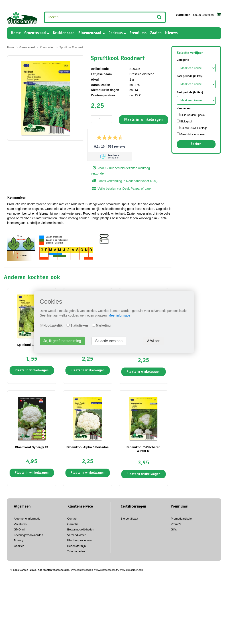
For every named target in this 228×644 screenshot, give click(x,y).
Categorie (183, 60)
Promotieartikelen (182, 519)
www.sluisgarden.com (132, 570)
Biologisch (185, 121)
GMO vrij (19, 529)
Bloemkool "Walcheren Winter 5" (143, 449)
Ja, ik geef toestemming (62, 341)
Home (16, 33)
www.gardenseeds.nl (82, 570)
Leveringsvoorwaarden (28, 535)
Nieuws (171, 33)
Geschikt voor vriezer (191, 134)
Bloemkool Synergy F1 (32, 447)
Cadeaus (116, 33)
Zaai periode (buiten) (190, 92)
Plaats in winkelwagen (144, 120)
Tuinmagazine (76, 551)
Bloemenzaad (90, 33)
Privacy (19, 540)
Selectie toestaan (109, 341)
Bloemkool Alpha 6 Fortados (88, 447)
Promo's (176, 524)
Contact (72, 519)
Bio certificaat (129, 519)
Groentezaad (35, 33)
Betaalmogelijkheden (81, 529)
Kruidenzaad (64, 33)
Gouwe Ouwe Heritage (192, 128)
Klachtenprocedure (79, 540)
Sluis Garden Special (191, 115)
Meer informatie (119, 315)
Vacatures (20, 524)
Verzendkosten (77, 535)
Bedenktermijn (76, 546)
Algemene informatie (27, 519)
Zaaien (156, 33)
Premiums (138, 33)
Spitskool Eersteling (32, 345)
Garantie (73, 524)
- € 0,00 (198, 14)
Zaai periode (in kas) (190, 76)
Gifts (174, 529)
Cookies (19, 546)
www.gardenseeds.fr (107, 570)
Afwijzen (154, 341)
